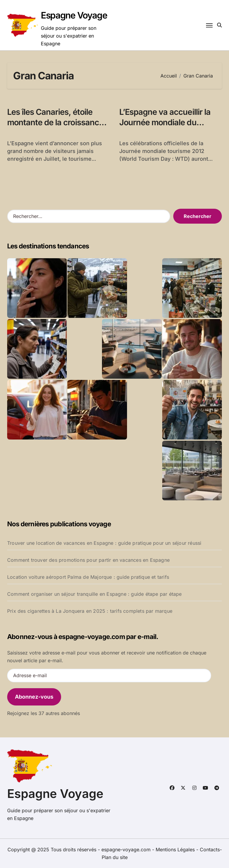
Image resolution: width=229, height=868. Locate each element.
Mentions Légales (176, 850)
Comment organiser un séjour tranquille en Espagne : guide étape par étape (95, 594)
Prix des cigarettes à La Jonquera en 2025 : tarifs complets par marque (90, 611)
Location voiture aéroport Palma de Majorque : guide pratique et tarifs (88, 577)
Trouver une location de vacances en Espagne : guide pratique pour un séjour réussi (104, 543)
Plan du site (115, 857)
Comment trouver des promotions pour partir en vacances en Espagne (88, 560)
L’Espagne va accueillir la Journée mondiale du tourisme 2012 (165, 122)
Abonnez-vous (34, 697)
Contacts (210, 850)
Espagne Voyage (74, 15)
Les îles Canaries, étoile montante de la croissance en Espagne (55, 122)
